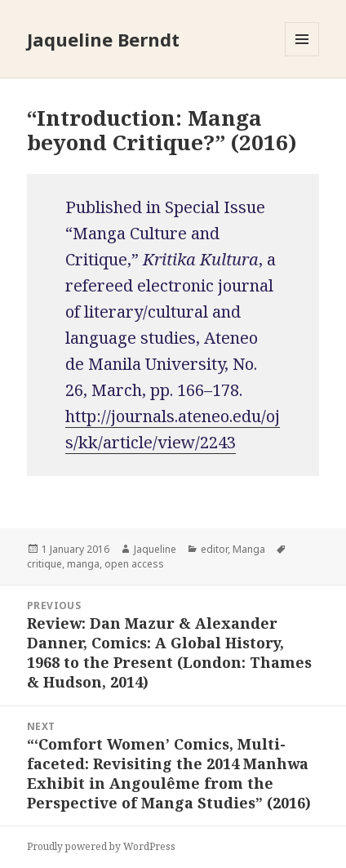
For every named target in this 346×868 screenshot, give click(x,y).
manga (83, 564)
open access (134, 564)
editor (214, 549)
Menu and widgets (302, 56)
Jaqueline (155, 549)
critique (44, 564)
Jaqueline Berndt (103, 39)
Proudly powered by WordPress (101, 846)
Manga (249, 549)
